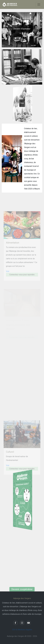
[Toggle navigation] (39, 4)
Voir (8, 274)
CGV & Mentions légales (22, 630)
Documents (22, 66)
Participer (22, 103)
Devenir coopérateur (22, 29)
